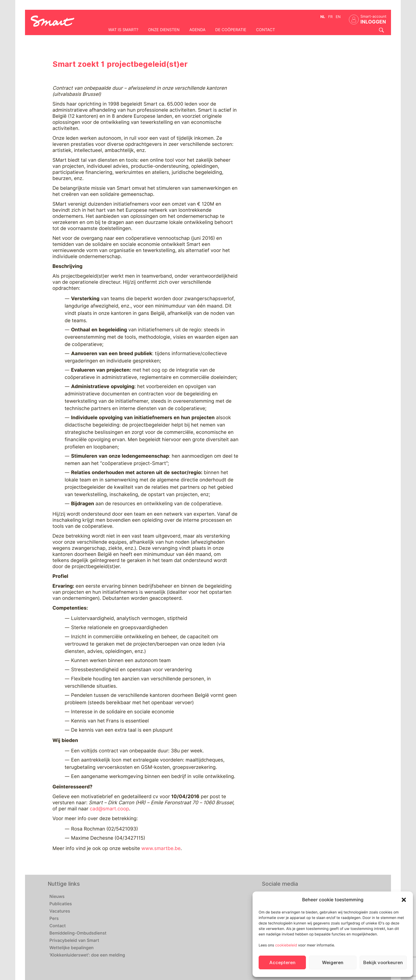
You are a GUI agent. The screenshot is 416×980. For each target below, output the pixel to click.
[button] (404, 900)
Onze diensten (164, 30)
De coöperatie (231, 30)
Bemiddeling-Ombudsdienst (78, 933)
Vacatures (60, 911)
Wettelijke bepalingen (72, 948)
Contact (266, 30)
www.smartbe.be (161, 848)
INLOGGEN (373, 22)
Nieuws (57, 897)
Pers (54, 919)
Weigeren (333, 963)
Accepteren (282, 963)
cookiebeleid (286, 945)
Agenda (197, 30)
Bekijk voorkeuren (383, 963)
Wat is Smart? (123, 30)
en (338, 17)
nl (323, 17)
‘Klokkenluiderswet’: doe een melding (87, 955)
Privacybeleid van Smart (74, 941)
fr (330, 17)
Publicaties (61, 904)
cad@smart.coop (109, 809)
